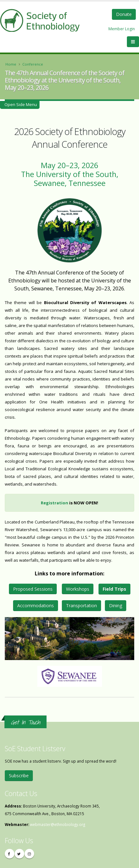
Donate (124, 14)
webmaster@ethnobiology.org (58, 824)
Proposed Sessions (33, 589)
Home (11, 64)
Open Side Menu (20, 104)
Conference (33, 64)
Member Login (122, 29)
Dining (116, 605)
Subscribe (19, 776)
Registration (55, 503)
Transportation (81, 605)
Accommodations (36, 605)
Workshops (78, 589)
